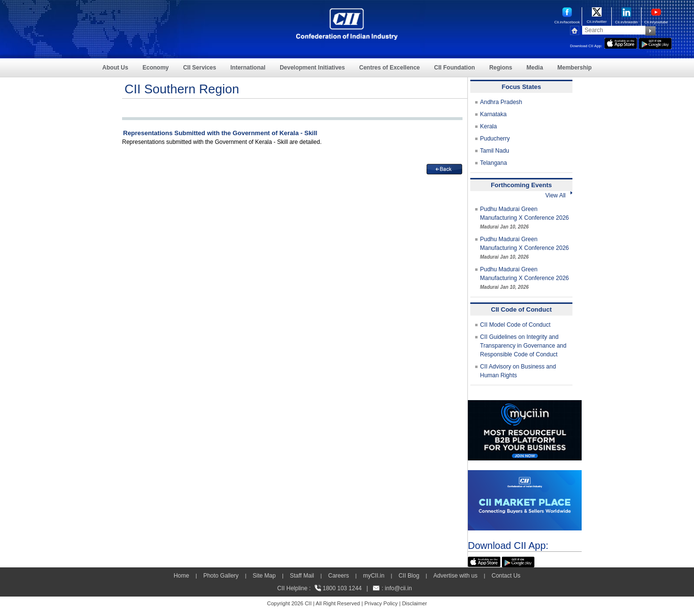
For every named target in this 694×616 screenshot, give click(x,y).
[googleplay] (655, 42)
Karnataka (493, 114)
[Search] (614, 30)
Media (535, 68)
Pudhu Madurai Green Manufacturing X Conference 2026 (525, 218)
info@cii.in (398, 588)
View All (559, 195)
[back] (445, 168)
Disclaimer (415, 603)
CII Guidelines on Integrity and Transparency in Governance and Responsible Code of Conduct (523, 346)
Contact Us (506, 576)
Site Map (264, 576)
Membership (575, 68)
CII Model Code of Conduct (515, 325)
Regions (501, 68)
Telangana (493, 163)
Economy (156, 68)
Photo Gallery (221, 576)
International (248, 68)
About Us (115, 68)
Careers (339, 576)
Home (181, 576)
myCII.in (374, 576)
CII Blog (409, 576)
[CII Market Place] (525, 475)
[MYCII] (525, 405)
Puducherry (495, 139)
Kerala (489, 126)
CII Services (199, 68)
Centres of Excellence (390, 68)
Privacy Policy (381, 603)
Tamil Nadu (495, 151)
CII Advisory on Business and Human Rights (518, 371)
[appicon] (621, 42)
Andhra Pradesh (501, 102)
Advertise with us (455, 576)
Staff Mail (302, 576)
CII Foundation (455, 68)
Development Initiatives (312, 68)
